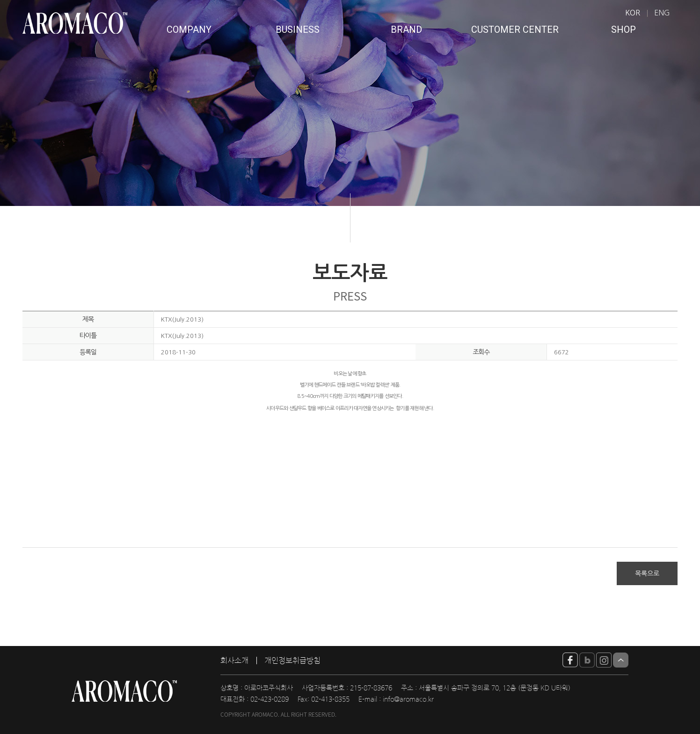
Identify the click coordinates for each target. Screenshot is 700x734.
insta (604, 660)
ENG (662, 13)
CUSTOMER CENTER (515, 29)
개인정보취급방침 (292, 661)
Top (621, 660)
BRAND (406, 29)
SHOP (623, 29)
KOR (633, 13)
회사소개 (234, 661)
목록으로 (647, 573)
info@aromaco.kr (408, 699)
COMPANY (189, 29)
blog (587, 660)
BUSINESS (298, 29)
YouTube (570, 660)
